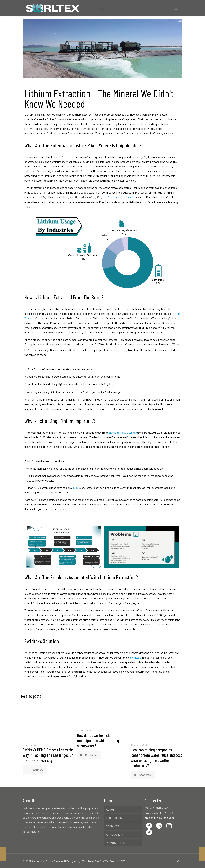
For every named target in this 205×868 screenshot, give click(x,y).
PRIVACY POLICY (116, 843)
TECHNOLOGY (114, 818)
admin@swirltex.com (161, 817)
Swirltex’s (136, 657)
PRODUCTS (113, 826)
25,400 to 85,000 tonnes (123, 433)
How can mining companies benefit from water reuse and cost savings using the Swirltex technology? (157, 758)
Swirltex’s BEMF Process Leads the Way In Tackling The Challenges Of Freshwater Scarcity (48, 755)
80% (75, 488)
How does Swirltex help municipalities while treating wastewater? (98, 740)
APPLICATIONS (115, 834)
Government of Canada (121, 197)
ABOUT (110, 809)
